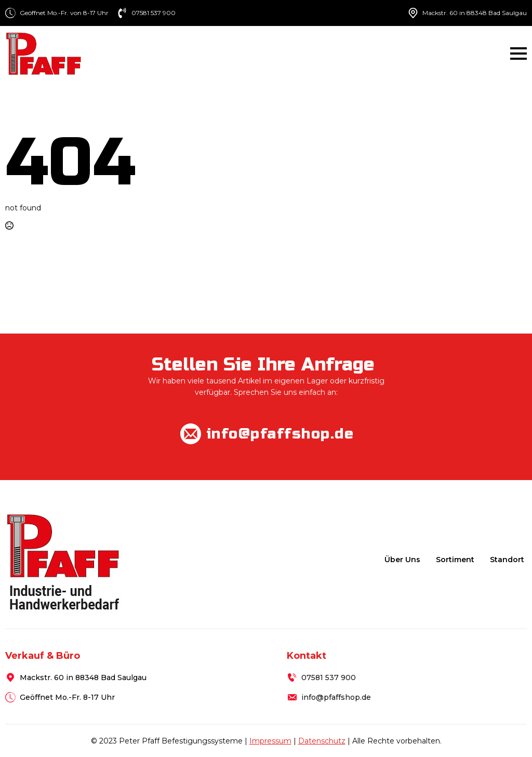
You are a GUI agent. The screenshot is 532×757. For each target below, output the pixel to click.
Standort (507, 560)
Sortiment (455, 560)
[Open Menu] (518, 54)
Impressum (270, 741)
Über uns (402, 560)
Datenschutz (322, 741)
